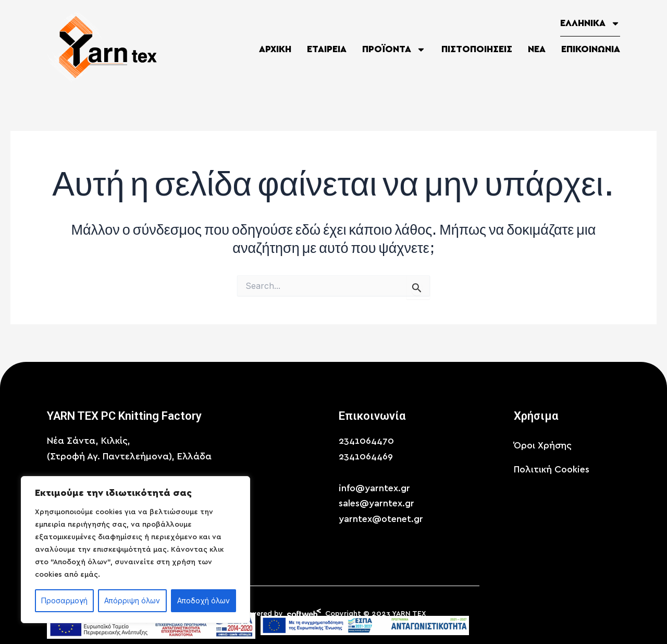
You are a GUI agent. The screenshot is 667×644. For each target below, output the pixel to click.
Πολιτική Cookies (552, 470)
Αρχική (275, 50)
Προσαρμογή (64, 600)
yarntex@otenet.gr (381, 519)
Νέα (537, 50)
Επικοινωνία (591, 50)
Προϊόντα (394, 50)
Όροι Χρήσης (543, 446)
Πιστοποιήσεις (477, 50)
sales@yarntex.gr (376, 504)
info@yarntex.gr (374, 489)
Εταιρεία (327, 50)
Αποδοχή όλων (203, 600)
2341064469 (366, 457)
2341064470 (366, 441)
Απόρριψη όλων (132, 600)
